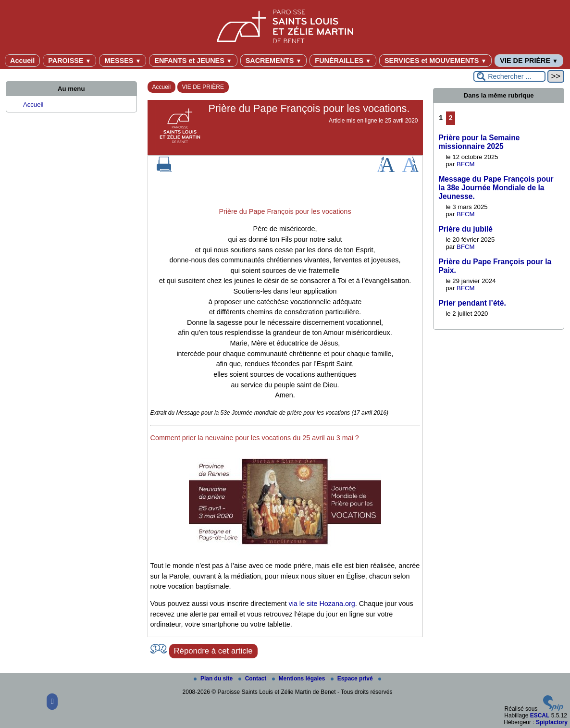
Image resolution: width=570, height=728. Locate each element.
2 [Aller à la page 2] (451, 118)
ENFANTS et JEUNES (193, 61)
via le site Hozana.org (322, 604)
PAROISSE (69, 61)
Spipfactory (552, 722)
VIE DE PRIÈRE (529, 61)
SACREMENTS (274, 61)
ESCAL (540, 716)
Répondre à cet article (213, 651)
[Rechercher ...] (509, 76)
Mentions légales (299, 679)
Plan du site (214, 679)
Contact (253, 679)
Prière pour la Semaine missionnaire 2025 (479, 142)
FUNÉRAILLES (343, 61)
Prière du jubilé (465, 229)
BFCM (465, 164)
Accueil (22, 61)
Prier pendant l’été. (472, 303)
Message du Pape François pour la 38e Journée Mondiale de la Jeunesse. (496, 188)
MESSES (123, 61)
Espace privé (353, 679)
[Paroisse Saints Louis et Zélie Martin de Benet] (285, 25)
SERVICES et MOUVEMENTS (435, 61)
